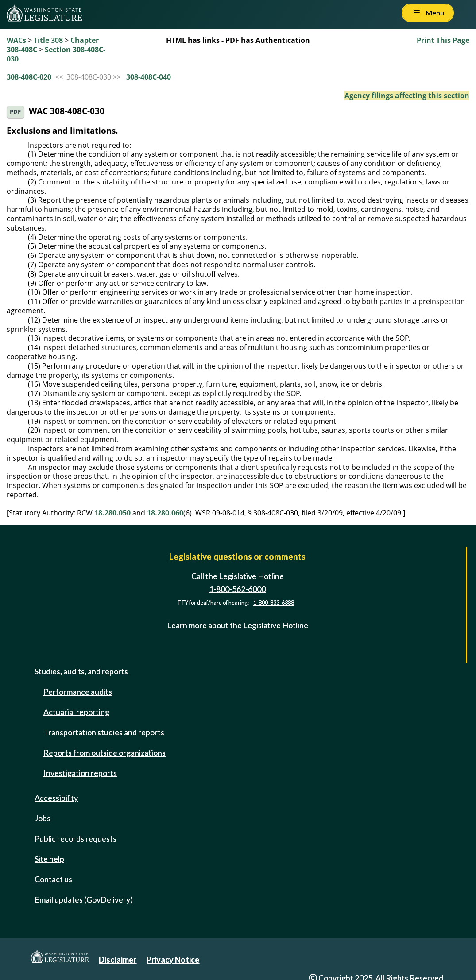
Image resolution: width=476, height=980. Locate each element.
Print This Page (443, 40)
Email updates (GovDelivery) (84, 899)
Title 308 (48, 40)
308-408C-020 (29, 77)
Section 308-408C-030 (56, 54)
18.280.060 (165, 513)
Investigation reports (80, 773)
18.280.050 (112, 513)
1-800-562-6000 (237, 589)
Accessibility (56, 798)
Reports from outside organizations (104, 753)
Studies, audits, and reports (81, 671)
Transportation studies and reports (104, 732)
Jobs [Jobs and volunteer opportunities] (43, 818)
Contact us (53, 879)
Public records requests (75, 838)
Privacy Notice (173, 960)
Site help (49, 859)
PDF (15, 112)
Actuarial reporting (76, 712)
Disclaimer (118, 960)
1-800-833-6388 (274, 603)
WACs (16, 40)
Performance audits (78, 692)
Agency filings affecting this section (407, 96)
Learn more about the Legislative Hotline (238, 625)
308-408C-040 (149, 77)
